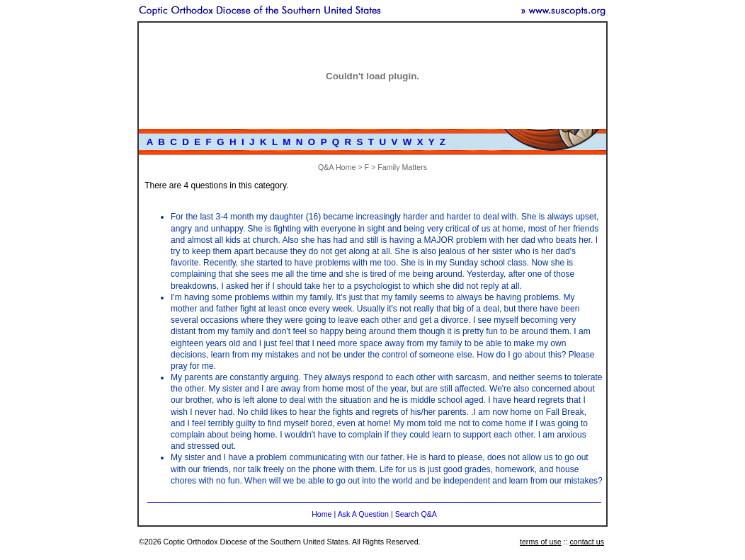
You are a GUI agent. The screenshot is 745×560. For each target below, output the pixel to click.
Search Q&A (416, 514)
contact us (587, 542)
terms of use (541, 542)
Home (322, 514)
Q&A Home (337, 167)
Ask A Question (363, 514)
